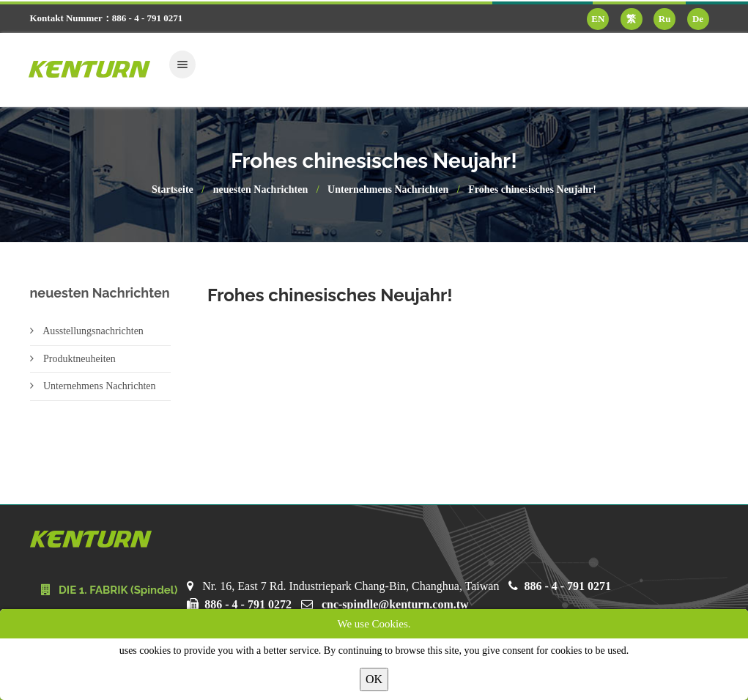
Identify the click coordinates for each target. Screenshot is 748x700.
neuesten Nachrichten (261, 189)
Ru (665, 19)
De (698, 19)
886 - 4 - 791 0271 (567, 586)
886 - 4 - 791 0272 (248, 604)
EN (598, 19)
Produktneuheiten (73, 359)
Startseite (173, 189)
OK (374, 679)
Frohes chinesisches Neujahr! (532, 189)
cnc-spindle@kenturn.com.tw (395, 604)
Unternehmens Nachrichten (388, 189)
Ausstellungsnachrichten (87, 331)
